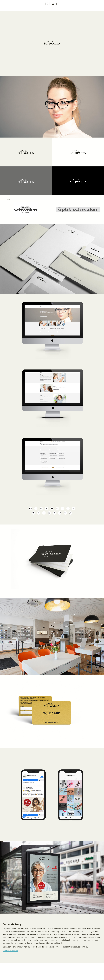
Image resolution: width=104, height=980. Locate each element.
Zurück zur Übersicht (11, 951)
